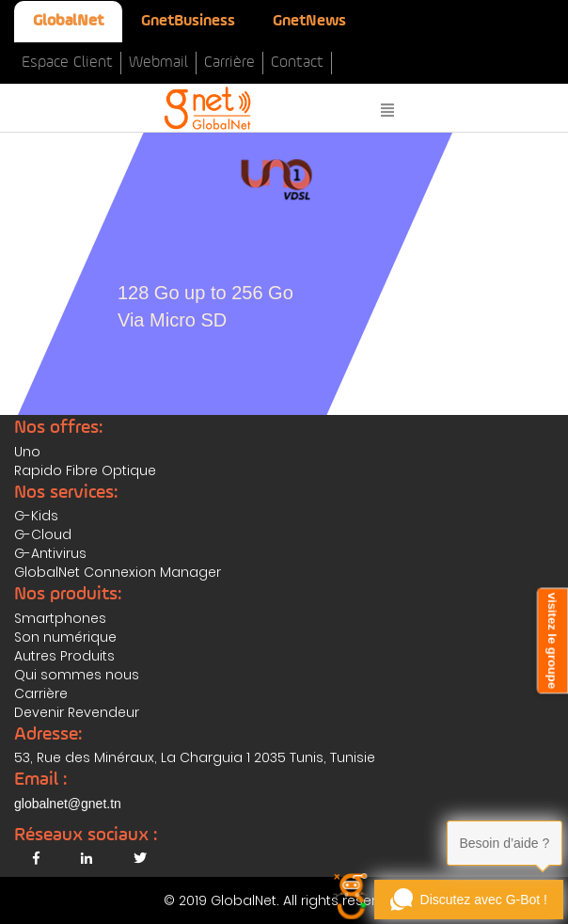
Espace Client (67, 63)
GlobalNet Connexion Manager (118, 572)
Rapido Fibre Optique (85, 470)
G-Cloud (43, 534)
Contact (297, 63)
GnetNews (309, 21)
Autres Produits (64, 656)
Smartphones (60, 618)
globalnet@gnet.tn (68, 804)
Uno (27, 452)
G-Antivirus (50, 553)
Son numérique (65, 637)
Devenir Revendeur (77, 712)
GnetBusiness (188, 21)
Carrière (229, 63)
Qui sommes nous (77, 675)
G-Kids (36, 516)
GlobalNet (68, 21)
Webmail (158, 63)
